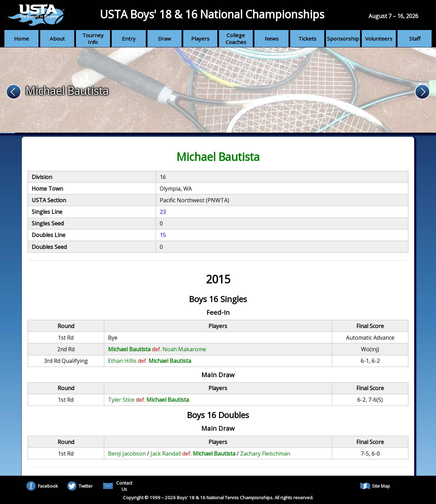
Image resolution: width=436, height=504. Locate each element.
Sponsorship (343, 39)
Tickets (307, 39)
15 (163, 235)
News (272, 39)
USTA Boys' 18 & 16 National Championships (212, 14)
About (57, 39)
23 (163, 212)
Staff (415, 39)
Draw (165, 39)
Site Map (375, 486)
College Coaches (236, 39)
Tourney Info (93, 39)
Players (200, 39)
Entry (129, 39)
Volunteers (379, 39)
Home (21, 39)
